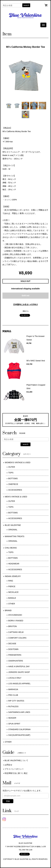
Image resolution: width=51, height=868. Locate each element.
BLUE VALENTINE (13, 525)
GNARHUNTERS (16, 661)
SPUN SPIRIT (14, 724)
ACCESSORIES (15, 490)
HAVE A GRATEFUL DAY (19, 666)
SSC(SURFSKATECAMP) (19, 735)
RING (11, 581)
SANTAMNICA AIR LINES (19, 712)
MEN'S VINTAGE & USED (16, 497)
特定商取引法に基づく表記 (16, 773)
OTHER (12, 604)
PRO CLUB (13, 695)
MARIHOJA (13, 689)
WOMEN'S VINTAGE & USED (18, 462)
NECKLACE (13, 592)
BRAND (8, 610)
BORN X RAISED (16, 621)
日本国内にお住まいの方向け (26, 304)
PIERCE (12, 586)
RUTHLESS (13, 706)
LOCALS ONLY (15, 678)
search (26, 5)
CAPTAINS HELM (16, 632)
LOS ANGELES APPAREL (19, 684)
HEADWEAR (14, 564)
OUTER (12, 467)
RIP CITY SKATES (16, 701)
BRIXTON (13, 626)
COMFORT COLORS (17, 638)
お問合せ (8, 765)
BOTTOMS (13, 478)
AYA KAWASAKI (15, 615)
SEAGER (12, 718)
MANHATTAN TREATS (15, 536)
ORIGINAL (13, 530)
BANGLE (12, 598)
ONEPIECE (13, 484)
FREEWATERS (15, 655)
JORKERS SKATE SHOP (19, 672)
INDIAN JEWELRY (13, 576)
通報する (26, 311)
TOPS (11, 473)
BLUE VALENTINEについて (16, 760)
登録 (8, 801)
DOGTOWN (13, 649)
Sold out (26, 296)
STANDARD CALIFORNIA (19, 729)
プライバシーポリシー (14, 769)
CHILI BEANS (11, 548)
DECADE (12, 644)
